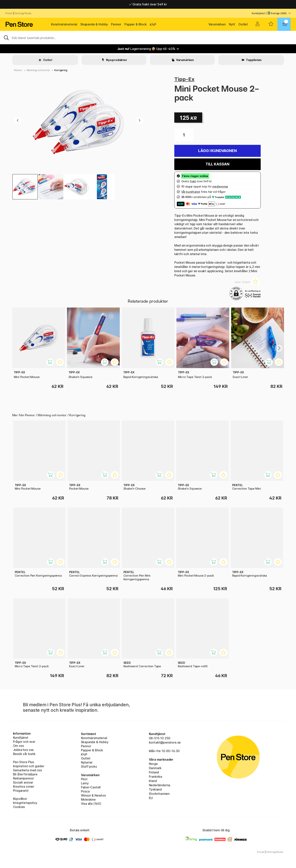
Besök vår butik (24, 754)
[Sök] (148, 37)
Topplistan (253, 60)
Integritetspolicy (25, 803)
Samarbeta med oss (27, 770)
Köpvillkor (20, 799)
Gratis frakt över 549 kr (148, 4)
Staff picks (89, 766)
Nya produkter (116, 60)
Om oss (18, 746)
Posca (85, 791)
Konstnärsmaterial (64, 24)
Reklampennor (23, 778)
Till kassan (217, 164)
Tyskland (155, 789)
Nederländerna (160, 785)
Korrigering (61, 70)
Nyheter (87, 762)
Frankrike (156, 777)
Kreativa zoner (24, 786)
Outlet (243, 24)
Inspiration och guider (29, 766)
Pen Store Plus (24, 762)
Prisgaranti (21, 791)
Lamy (85, 783)
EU (151, 798)
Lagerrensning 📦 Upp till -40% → (148, 49)
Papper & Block (136, 24)
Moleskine (88, 799)
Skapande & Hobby (94, 24)
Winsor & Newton (93, 795)
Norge (153, 764)
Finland (154, 772)
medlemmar (220, 186)
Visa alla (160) (91, 804)
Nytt (232, 24)
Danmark (155, 768)
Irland (153, 781)
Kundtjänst (258, 13)
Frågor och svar (24, 742)
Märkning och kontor (38, 70)
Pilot (84, 779)
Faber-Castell (91, 787)
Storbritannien (159, 794)
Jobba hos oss (23, 750)
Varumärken (217, 24)
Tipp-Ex (184, 79)
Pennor (116, 24)
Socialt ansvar (23, 782)
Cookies (19, 807)
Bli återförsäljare (25, 774)
